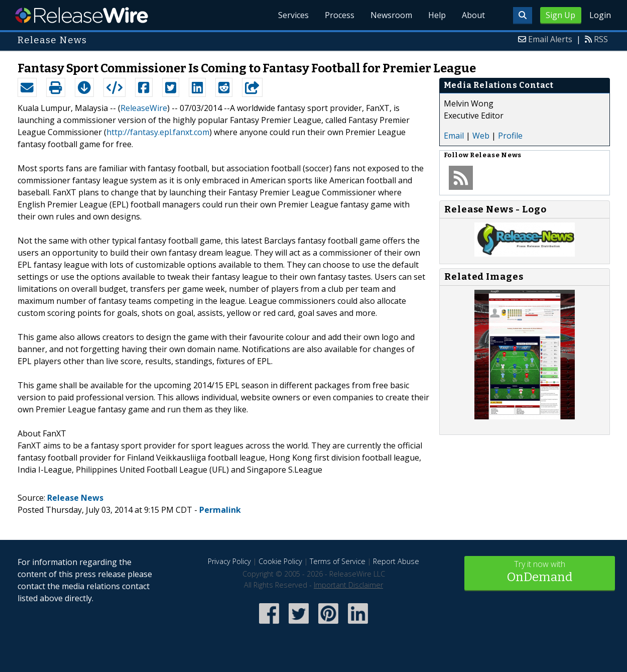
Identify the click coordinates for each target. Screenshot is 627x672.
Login (600, 15)
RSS (601, 39)
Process (340, 15)
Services (293, 15)
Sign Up (560, 15)
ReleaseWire (82, 15)
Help (437, 15)
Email (454, 136)
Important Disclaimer (348, 585)
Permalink (220, 510)
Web (481, 136)
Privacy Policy (229, 561)
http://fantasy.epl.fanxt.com (158, 132)
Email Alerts (550, 39)
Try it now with (540, 572)
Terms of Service (338, 561)
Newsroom (391, 15)
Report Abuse (396, 561)
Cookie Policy (280, 561)
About (473, 15)
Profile (510, 136)
